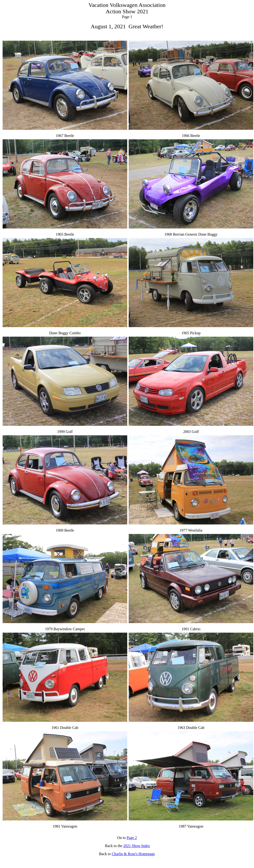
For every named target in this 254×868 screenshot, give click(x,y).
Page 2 (132, 838)
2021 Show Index (137, 846)
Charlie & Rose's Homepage (133, 854)
